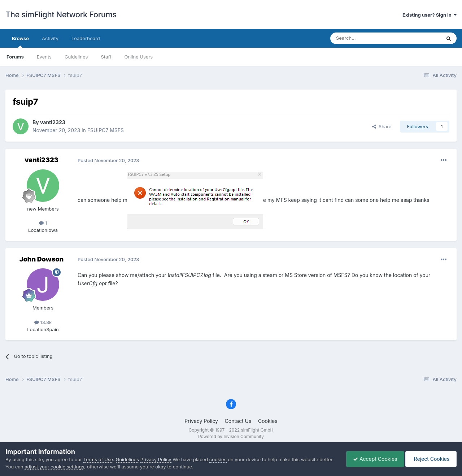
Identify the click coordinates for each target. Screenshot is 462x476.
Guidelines (76, 57)
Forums (15, 57)
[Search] (368, 38)
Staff (106, 57)
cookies (218, 459)
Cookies (268, 421)
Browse (20, 42)
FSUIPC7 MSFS (106, 130)
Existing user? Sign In (430, 15)
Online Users (138, 57)
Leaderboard (86, 38)
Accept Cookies (373, 459)
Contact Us (238, 421)
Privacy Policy (201, 421)
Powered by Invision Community (231, 436)
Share (382, 126)
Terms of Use (98, 459)
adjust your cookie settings (54, 467)
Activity (50, 38)
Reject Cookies (430, 459)
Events (44, 57)
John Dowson (42, 259)
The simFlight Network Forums (61, 14)
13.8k (43, 322)
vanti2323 (53, 122)
